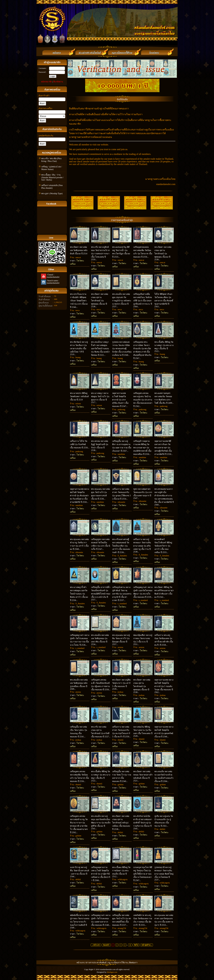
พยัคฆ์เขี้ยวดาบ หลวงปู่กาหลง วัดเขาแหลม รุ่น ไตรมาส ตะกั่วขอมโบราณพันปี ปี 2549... (80, 921)
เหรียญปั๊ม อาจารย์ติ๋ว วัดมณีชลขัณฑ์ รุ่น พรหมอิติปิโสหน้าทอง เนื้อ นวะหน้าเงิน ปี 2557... (101, 593)
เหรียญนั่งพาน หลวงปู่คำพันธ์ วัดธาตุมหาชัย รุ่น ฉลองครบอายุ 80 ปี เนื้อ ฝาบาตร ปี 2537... (122, 594)
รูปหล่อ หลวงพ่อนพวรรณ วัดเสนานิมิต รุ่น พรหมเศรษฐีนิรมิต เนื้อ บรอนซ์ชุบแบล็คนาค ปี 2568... (122, 349)
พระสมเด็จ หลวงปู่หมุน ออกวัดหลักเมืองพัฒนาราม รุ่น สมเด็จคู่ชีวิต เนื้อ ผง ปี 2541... (101, 822)
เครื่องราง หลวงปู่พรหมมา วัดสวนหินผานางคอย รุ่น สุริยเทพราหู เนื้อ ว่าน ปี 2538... (142, 546)
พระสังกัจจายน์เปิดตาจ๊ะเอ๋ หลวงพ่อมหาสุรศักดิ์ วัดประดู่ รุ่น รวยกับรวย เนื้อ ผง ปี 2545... (143, 822)
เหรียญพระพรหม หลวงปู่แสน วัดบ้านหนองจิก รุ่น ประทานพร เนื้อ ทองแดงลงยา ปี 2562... (143, 400)
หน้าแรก (80, 963)
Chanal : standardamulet (53, 276)
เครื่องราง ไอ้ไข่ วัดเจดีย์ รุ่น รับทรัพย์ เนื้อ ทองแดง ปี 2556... (80, 444)
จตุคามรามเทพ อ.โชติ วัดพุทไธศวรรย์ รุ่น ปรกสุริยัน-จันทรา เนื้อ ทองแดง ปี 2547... (120, 400)
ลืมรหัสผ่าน (58, 82)
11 (130, 945)
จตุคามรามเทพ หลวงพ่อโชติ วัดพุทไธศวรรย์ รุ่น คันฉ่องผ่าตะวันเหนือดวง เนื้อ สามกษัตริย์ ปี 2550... (80, 496)
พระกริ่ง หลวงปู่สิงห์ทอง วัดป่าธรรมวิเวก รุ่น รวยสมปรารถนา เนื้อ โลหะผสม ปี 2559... (100, 253)
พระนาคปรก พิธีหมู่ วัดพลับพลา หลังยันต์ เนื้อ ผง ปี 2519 (79, 396)
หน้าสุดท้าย (146, 945)
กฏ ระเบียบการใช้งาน (118, 963)
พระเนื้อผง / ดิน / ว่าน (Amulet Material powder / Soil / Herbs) (52, 177)
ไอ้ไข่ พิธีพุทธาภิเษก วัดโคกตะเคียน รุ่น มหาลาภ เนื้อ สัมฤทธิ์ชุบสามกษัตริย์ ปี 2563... (164, 300)
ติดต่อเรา (133, 963)
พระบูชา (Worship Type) (52, 194)
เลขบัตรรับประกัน (46, 136)
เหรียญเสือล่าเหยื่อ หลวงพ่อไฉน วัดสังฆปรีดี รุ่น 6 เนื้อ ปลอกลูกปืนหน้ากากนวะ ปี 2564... (143, 300)
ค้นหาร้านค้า (44, 96)
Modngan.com (112, 972)
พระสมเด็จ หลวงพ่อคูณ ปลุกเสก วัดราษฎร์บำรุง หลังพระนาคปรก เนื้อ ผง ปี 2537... (122, 300)
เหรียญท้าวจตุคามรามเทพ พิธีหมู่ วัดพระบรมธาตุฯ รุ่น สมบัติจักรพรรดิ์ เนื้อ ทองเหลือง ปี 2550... (142, 448)
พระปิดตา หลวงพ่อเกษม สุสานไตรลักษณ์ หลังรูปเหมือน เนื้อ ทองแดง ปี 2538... (121, 823)
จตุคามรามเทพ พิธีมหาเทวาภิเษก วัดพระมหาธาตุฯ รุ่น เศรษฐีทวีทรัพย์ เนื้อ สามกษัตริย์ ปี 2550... (164, 448)
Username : (43, 68)
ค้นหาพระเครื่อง (45, 108)
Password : (43, 72)
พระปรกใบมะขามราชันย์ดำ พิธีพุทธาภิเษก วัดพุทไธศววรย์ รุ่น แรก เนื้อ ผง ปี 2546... (79, 301)
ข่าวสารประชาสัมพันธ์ (96, 963)
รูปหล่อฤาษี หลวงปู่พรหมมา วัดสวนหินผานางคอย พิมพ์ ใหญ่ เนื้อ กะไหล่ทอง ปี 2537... (164, 874)
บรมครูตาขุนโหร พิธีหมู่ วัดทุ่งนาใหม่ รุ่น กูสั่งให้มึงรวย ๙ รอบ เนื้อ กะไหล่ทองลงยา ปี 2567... (143, 874)
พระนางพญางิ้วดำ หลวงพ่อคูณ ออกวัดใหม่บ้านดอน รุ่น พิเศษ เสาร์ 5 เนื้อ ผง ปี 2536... (79, 594)
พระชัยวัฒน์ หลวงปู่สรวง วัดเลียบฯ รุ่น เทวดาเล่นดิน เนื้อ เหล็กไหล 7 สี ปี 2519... (79, 348)
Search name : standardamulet (53, 282)
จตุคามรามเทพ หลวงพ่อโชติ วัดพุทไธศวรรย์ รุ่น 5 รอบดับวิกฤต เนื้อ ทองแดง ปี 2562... (164, 686)
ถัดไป (136, 945)
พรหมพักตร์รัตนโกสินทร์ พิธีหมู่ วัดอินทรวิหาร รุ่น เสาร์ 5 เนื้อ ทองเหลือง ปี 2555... (163, 546)
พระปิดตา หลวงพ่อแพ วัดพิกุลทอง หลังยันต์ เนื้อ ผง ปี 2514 (79, 250)
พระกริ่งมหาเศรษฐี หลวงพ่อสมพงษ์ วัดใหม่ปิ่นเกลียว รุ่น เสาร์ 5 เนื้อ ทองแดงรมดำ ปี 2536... (121, 546)
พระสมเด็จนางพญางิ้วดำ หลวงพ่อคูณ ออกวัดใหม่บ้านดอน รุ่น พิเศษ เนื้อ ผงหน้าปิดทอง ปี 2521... (100, 349)
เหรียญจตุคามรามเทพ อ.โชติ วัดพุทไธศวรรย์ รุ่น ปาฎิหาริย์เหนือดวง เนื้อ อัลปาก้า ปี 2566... (101, 874)
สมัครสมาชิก (47, 82)
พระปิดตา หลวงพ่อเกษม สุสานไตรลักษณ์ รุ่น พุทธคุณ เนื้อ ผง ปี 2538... (163, 253)
